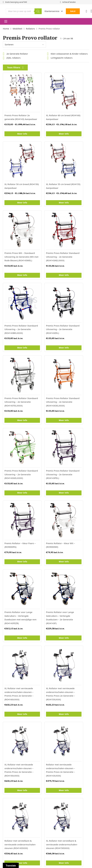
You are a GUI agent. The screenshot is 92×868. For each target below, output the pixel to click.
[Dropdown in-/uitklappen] (62, 11)
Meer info (16, 129)
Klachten (7, 741)
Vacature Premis (11, 736)
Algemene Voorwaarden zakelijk (62, 723)
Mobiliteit (17, 29)
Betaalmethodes (54, 745)
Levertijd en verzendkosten (60, 741)
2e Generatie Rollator (17, 54)
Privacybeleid (53, 749)
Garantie (50, 736)
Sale (5, 732)
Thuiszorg (8, 714)
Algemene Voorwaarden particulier (64, 727)
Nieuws (50, 714)
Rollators (30, 29)
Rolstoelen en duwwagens (16, 723)
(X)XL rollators (13, 58)
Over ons (51, 718)
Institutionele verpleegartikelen (19, 718)
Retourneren (52, 732)
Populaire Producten (13, 727)
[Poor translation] (7, 797)
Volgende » (26, 615)
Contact (50, 710)
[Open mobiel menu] (6, 21)
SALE (73, 11)
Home (6, 29)
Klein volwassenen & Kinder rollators (69, 54)
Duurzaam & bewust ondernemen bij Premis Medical (22, 747)
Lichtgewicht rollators (62, 58)
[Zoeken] (38, 11)
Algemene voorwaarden (61, 775)
